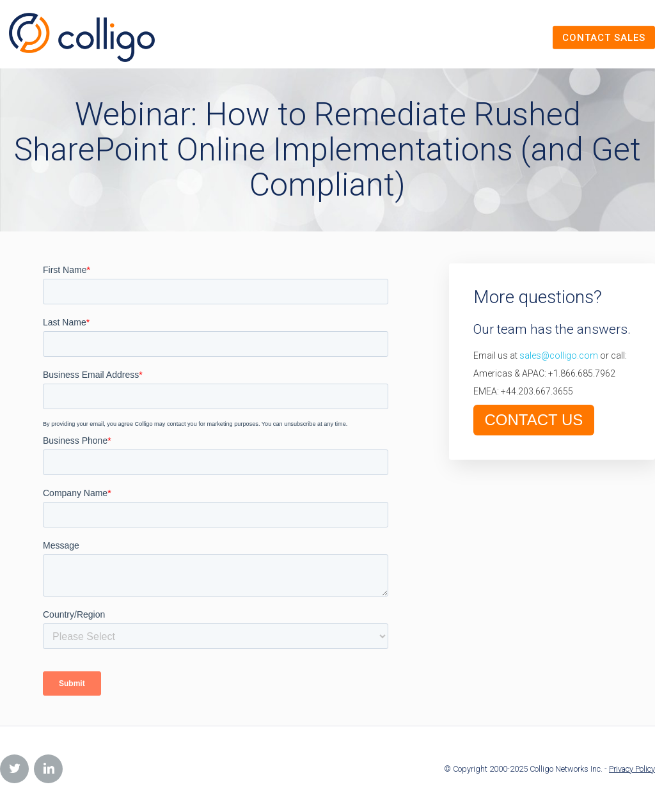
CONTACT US (534, 420)
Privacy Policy (632, 769)
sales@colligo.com (559, 355)
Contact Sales (604, 37)
